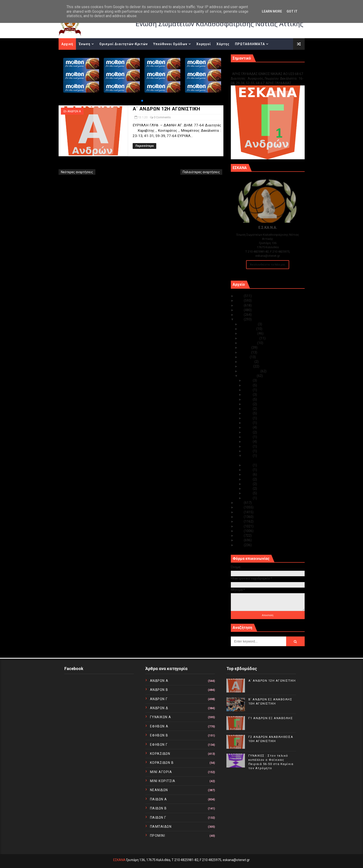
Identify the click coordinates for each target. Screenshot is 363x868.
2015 (240, 521)
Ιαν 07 (248, 484)
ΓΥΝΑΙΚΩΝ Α (161, 717)
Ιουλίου (246, 348)
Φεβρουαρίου (250, 371)
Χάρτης (223, 44)
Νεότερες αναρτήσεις (77, 172)
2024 (240, 301)
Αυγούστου (248, 343)
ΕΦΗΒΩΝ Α (159, 726)
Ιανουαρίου (248, 376)
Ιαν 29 (248, 390)
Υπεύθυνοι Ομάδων (170, 44)
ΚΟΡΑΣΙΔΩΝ (160, 754)
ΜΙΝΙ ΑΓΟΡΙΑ (161, 772)
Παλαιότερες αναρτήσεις (201, 172)
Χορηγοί (204, 44)
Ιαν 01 (248, 498)
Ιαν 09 (248, 474)
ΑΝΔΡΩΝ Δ (159, 708)
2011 (240, 540)
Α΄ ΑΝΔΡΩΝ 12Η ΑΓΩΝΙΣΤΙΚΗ (166, 109)
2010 (240, 545)
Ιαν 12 (248, 465)
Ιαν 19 (248, 432)
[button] (142, 101)
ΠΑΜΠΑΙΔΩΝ (161, 827)
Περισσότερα (144, 146)
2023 (240, 305)
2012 (240, 536)
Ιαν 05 (248, 489)
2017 (240, 512)
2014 (240, 526)
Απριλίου (247, 362)
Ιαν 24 (248, 409)
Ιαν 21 (248, 423)
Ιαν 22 (248, 418)
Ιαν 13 (248, 456)
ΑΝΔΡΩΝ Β (159, 690)
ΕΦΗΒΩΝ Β (159, 735)
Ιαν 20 (248, 427)
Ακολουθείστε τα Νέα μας (268, 265)
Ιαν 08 (248, 479)
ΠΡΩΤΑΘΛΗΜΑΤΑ (250, 44)
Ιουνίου (245, 352)
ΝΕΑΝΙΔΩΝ (159, 790)
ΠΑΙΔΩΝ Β (158, 808)
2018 (240, 507)
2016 (240, 517)
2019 (240, 503)
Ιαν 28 (248, 395)
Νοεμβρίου (248, 329)
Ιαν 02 (248, 493)
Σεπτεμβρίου (250, 338)
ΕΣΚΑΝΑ (119, 860)
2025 (240, 296)
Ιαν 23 (248, 413)
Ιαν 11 (248, 470)
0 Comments (162, 117)
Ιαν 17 (248, 442)
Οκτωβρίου (249, 333)
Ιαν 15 (248, 446)
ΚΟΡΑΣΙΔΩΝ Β (162, 763)
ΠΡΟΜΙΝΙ (158, 836)
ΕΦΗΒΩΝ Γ (159, 745)
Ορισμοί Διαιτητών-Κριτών (124, 44)
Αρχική (67, 44)
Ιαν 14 (248, 451)
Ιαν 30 (248, 385)
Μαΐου (245, 357)
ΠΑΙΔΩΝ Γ (158, 818)
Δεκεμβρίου (249, 324)
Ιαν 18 (248, 437)
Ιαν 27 (248, 399)
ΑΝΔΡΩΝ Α (74, 111)
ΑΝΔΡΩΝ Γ (159, 699)
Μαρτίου (246, 366)
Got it (292, 11)
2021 (240, 315)
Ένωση (84, 44)
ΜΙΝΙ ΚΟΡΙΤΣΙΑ (163, 781)
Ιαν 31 (248, 380)
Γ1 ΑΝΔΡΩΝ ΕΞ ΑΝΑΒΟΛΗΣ (254, 69)
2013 (240, 531)
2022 (240, 310)
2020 (240, 319)
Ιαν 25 (248, 404)
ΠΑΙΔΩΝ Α (159, 799)
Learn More (272, 11)
